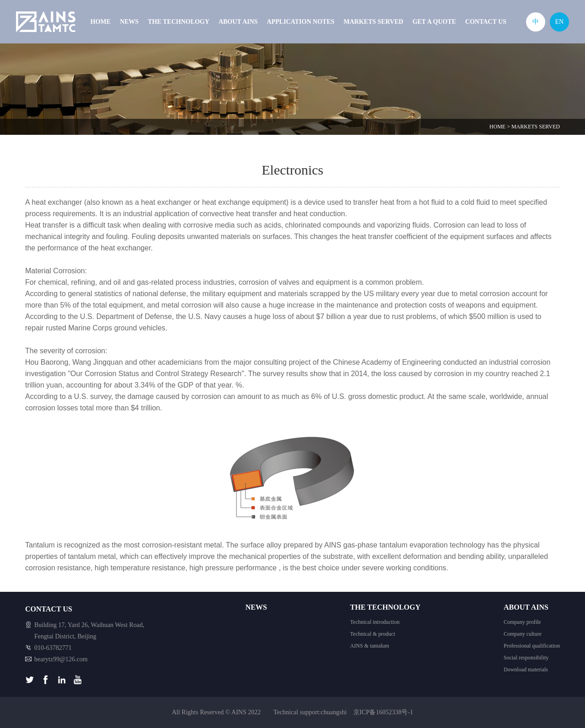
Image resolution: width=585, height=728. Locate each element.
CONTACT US (486, 22)
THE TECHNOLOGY (178, 22)
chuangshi (334, 712)
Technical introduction (375, 622)
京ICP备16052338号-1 (383, 712)
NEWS (129, 22)
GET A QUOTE (434, 22)
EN (559, 22)
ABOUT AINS (238, 22)
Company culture (523, 634)
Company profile (522, 622)
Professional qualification (532, 646)
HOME (101, 22)
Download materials (526, 670)
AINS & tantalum (370, 646)
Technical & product (372, 634)
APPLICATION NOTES (301, 22)
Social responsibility (526, 658)
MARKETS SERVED (374, 22)
